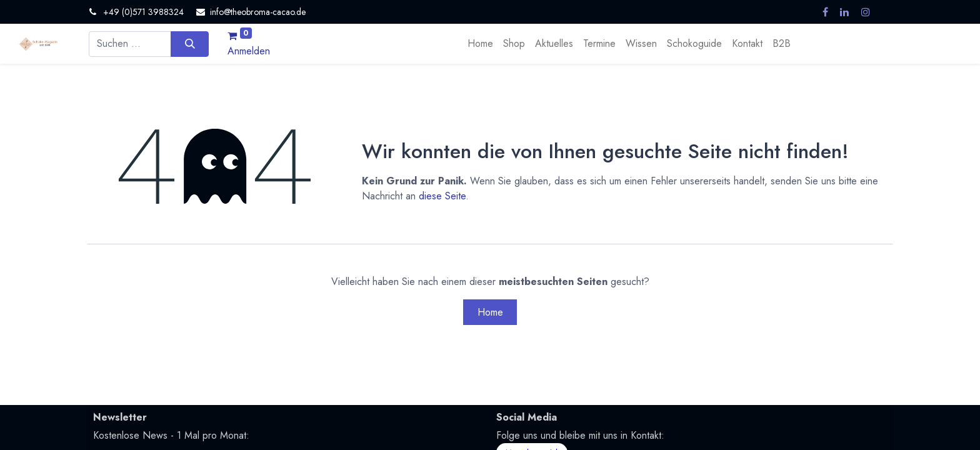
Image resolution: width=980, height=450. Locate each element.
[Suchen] (190, 44)
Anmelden (249, 51)
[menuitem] (480, 44)
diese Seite (442, 196)
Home (490, 312)
